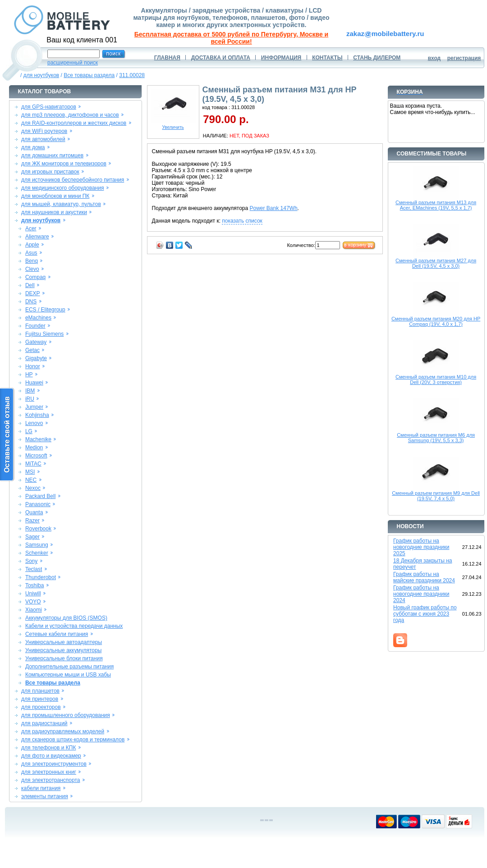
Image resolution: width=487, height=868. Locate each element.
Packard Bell (40, 496)
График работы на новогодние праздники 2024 (421, 594)
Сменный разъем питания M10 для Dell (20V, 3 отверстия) (436, 379)
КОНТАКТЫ (327, 58)
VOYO (33, 602)
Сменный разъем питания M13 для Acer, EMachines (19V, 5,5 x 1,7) (436, 205)
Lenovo (34, 423)
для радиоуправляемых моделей (63, 731)
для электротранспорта (51, 780)
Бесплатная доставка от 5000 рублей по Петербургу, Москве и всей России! (231, 38)
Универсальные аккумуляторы (63, 650)
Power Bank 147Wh (274, 208)
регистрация (464, 58)
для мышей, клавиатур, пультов (61, 204)
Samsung (37, 545)
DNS (31, 302)
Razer (32, 521)
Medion (34, 448)
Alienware (37, 237)
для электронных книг (49, 772)
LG (29, 431)
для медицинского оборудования (62, 188)
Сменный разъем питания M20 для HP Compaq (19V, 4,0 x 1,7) (436, 321)
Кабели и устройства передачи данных (74, 626)
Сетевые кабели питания (57, 634)
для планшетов (40, 691)
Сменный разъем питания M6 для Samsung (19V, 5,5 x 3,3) (436, 438)
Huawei (34, 383)
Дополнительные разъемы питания (69, 667)
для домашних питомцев (52, 155)
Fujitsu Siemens (44, 334)
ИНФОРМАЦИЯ (281, 58)
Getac (32, 350)
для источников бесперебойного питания (73, 180)
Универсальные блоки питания (64, 658)
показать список (242, 221)
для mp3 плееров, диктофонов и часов (70, 115)
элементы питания (45, 796)
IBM (30, 391)
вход (434, 58)
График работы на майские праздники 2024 (424, 577)
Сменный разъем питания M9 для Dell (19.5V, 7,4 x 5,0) (436, 496)
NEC (31, 480)
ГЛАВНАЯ (167, 58)
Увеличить (173, 125)
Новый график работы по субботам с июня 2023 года (425, 614)
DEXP (33, 293)
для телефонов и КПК (48, 748)
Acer (31, 228)
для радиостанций (44, 723)
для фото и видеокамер (51, 756)
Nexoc (33, 488)
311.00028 (132, 75)
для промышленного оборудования (66, 715)
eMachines (38, 318)
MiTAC (33, 464)
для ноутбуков (41, 75)
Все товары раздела (89, 75)
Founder (35, 326)
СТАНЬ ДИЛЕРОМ (377, 58)
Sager (32, 537)
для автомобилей (43, 139)
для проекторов (41, 707)
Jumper (34, 407)
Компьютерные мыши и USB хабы (68, 675)
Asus (31, 253)
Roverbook (38, 529)
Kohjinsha (37, 415)
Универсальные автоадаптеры (64, 642)
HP (29, 375)
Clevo (32, 269)
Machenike (38, 439)
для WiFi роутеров (44, 131)
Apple (32, 245)
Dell (30, 285)
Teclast (34, 569)
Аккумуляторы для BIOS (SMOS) (66, 618)
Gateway (36, 342)
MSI (30, 472)
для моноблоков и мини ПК (55, 196)
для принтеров (40, 699)
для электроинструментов (54, 764)
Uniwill (33, 594)
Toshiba (34, 585)
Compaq (35, 277)
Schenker (37, 553)
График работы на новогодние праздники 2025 (421, 547)
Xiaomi (34, 610)
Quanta (34, 512)
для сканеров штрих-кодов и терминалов (73, 740)
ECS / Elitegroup (45, 310)
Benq (32, 261)
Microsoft (36, 456)
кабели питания (41, 788)
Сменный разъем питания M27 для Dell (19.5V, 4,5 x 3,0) (436, 263)
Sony (31, 561)
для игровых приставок (50, 172)
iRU (30, 399)
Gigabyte (36, 358)
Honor (33, 366)
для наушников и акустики (54, 212)
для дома (33, 147)
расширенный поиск (73, 63)
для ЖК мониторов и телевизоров (64, 164)
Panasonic (38, 504)
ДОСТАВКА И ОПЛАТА (221, 58)
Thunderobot (41, 577)
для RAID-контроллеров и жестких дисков (74, 123)
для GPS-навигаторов (49, 107)
